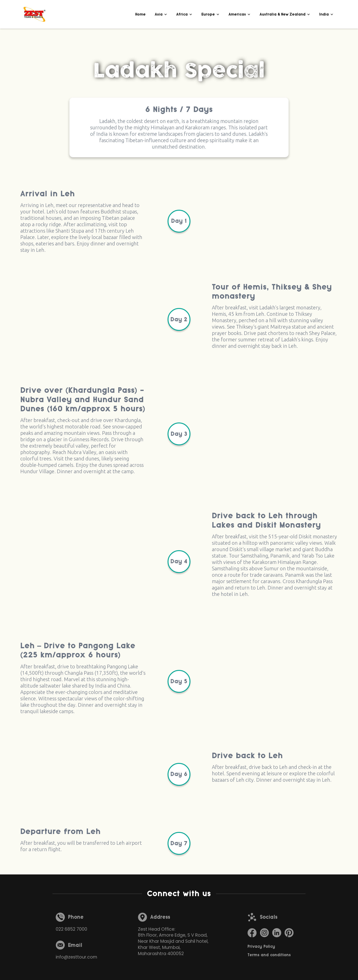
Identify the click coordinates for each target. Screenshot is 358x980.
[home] (34, 14)
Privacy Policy (261, 946)
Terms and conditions (269, 955)
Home (140, 14)
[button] (161, 14)
